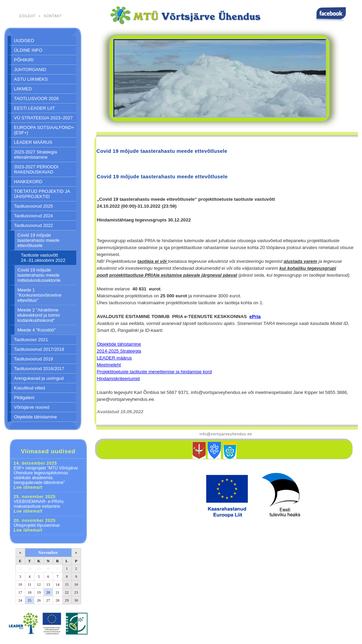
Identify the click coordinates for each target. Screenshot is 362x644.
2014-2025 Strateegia (119, 351)
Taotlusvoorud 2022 (34, 225)
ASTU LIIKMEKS (31, 79)
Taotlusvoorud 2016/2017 (39, 369)
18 (30, 592)
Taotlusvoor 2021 (31, 340)
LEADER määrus (114, 358)
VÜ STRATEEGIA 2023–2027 (43, 118)
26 (39, 600)
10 (20, 584)
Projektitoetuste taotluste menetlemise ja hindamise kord (154, 372)
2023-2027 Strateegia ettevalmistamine (36, 155)
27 (20, 568)
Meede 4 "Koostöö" (37, 330)
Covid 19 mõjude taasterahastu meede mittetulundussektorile (39, 275)
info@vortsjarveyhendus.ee (226, 434)
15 (67, 584)
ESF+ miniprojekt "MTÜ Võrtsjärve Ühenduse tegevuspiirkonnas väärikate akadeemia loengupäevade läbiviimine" (46, 475)
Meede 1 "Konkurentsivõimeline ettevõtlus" (40, 295)
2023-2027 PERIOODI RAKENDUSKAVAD (36, 169)
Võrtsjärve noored (32, 407)
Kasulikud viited (30, 388)
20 (48, 592)
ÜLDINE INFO (28, 50)
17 (20, 592)
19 (39, 592)
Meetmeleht (109, 365)
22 (67, 592)
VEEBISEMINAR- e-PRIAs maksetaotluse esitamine (39, 504)
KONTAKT (53, 16)
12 (39, 584)
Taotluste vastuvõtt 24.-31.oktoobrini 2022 (43, 258)
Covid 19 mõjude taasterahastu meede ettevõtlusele (39, 240)
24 (20, 600)
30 (48, 568)
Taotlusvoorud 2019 (34, 359)
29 (39, 568)
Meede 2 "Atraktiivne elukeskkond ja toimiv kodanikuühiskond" (39, 315)
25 (30, 600)
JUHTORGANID (30, 70)
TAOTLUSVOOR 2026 (36, 98)
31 (57, 568)
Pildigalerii (24, 398)
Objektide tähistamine (36, 417)
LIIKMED (23, 89)
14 (57, 584)
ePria (255, 316)
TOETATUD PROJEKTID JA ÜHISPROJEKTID (42, 194)
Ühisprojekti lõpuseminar (37, 525)
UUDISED (24, 41)
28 (30, 568)
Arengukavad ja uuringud (39, 378)
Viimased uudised (48, 451)
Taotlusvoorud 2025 (34, 206)
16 (76, 584)
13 (48, 584)
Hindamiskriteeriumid (118, 379)
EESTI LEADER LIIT (35, 108)
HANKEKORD (28, 182)
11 (30, 584)
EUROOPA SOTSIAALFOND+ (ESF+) (44, 130)
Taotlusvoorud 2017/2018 (39, 349)
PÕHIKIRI (24, 60)
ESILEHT (27, 16)
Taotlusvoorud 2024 (34, 216)
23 (76, 592)
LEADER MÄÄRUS (33, 142)
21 (57, 592)
